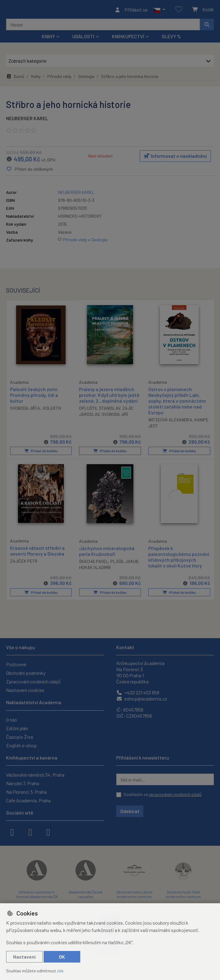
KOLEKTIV (52, 410)
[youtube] (48, 832)
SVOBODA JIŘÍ (115, 416)
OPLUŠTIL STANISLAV (100, 410)
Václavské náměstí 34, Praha (35, 775)
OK (62, 957)
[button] (159, 10)
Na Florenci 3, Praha (26, 792)
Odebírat (130, 811)
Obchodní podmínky (26, 673)
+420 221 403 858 (138, 692)
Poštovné (16, 664)
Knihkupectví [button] (128, 38)
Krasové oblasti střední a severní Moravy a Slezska (37, 552)
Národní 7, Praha (23, 783)
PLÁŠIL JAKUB (124, 562)
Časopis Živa (20, 737)
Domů (15, 78)
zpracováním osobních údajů (175, 794)
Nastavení (24, 957)
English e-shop (21, 745)
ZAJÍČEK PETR (24, 562)
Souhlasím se (163, 794)
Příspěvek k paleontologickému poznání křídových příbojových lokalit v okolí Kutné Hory (179, 558)
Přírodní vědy (59, 78)
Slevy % (171, 38)
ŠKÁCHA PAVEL (94, 562)
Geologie (86, 78)
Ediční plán (17, 728)
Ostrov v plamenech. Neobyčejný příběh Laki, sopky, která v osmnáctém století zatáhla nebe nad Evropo (177, 402)
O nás (12, 720)
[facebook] (12, 832)
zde (60, 971)
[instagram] (30, 832)
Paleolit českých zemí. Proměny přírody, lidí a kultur (34, 396)
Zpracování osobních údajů (33, 681)
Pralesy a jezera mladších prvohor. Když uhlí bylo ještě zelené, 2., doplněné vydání (109, 396)
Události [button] (83, 38)
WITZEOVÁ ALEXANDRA (170, 422)
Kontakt (125, 647)
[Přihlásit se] (131, 10)
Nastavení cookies (25, 690)
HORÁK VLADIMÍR (95, 569)
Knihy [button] (48, 38)
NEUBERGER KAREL (27, 120)
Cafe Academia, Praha (28, 800)
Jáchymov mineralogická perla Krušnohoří (107, 552)
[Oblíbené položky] (179, 11)
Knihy (36, 78)
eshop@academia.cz (142, 699)
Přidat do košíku (41, 453)
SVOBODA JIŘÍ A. (25, 410)
